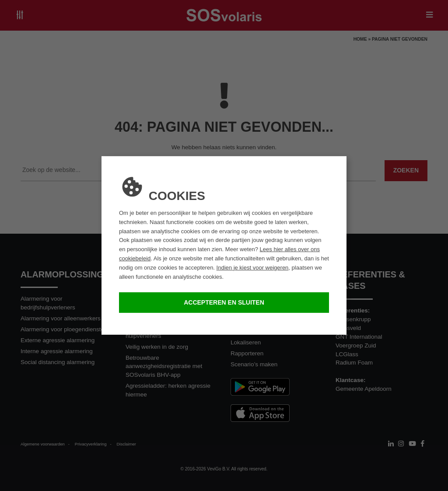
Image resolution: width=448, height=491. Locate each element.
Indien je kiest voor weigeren (253, 268)
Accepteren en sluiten (224, 302)
